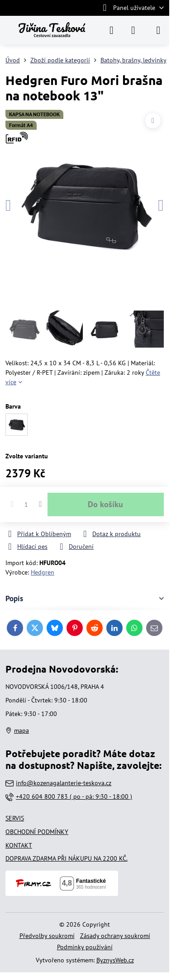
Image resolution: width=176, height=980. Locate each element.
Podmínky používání (85, 947)
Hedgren (43, 572)
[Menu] (158, 30)
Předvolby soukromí (47, 936)
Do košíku (105, 504)
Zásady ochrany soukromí (115, 936)
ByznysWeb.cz (115, 960)
